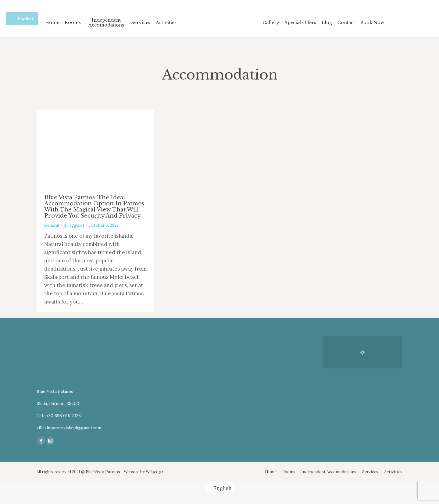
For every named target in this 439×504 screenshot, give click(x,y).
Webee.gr (155, 472)
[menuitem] (52, 22)
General (52, 225)
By (74, 225)
